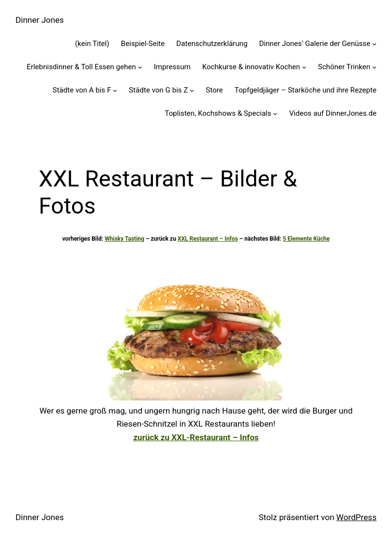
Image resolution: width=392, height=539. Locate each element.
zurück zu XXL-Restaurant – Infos (196, 437)
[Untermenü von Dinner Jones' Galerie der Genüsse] (374, 44)
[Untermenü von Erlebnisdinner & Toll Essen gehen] (140, 67)
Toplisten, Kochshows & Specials (218, 113)
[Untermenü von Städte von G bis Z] (192, 90)
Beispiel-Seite (143, 44)
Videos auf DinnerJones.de (333, 113)
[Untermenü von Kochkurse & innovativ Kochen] (304, 67)
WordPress (356, 517)
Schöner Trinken (344, 67)
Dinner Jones (40, 20)
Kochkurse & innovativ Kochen (251, 67)
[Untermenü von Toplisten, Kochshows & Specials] (275, 114)
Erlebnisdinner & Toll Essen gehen (81, 67)
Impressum (172, 67)
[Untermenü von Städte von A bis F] (115, 90)
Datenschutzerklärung (212, 44)
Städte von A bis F (82, 90)
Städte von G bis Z (158, 90)
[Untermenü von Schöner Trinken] (374, 67)
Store (214, 90)
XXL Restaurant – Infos (208, 239)
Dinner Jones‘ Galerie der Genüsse (315, 44)
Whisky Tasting (124, 239)
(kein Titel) (92, 44)
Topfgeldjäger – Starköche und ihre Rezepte (306, 90)
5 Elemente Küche (306, 239)
